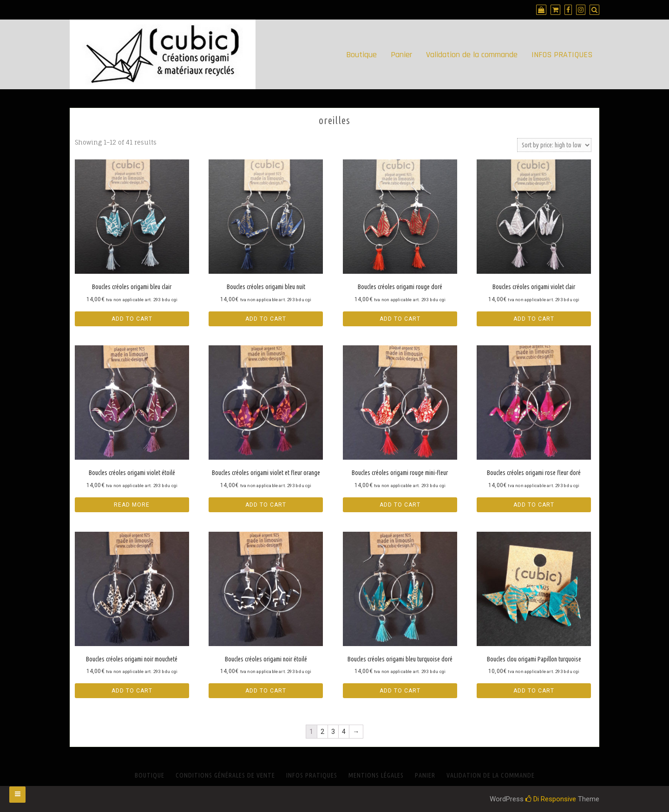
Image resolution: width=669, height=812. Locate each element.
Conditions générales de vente (225, 775)
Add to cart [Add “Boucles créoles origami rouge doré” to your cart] (400, 319)
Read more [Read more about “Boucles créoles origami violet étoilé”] (132, 505)
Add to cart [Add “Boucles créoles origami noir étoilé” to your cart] (266, 691)
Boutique (361, 55)
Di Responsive (551, 799)
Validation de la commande (472, 55)
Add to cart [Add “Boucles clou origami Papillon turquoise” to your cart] (534, 691)
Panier (401, 55)
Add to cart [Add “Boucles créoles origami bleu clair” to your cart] (132, 319)
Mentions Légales (376, 775)
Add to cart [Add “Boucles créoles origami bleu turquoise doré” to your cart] (400, 691)
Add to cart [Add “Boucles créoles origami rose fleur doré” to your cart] (534, 505)
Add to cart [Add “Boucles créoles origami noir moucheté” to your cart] (132, 691)
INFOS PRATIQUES (562, 55)
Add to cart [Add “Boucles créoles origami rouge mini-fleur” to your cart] (400, 505)
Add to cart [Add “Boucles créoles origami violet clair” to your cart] (534, 319)
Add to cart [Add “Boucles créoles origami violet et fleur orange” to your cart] (266, 505)
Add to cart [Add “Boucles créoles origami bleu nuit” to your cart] (266, 319)
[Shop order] (554, 145)
